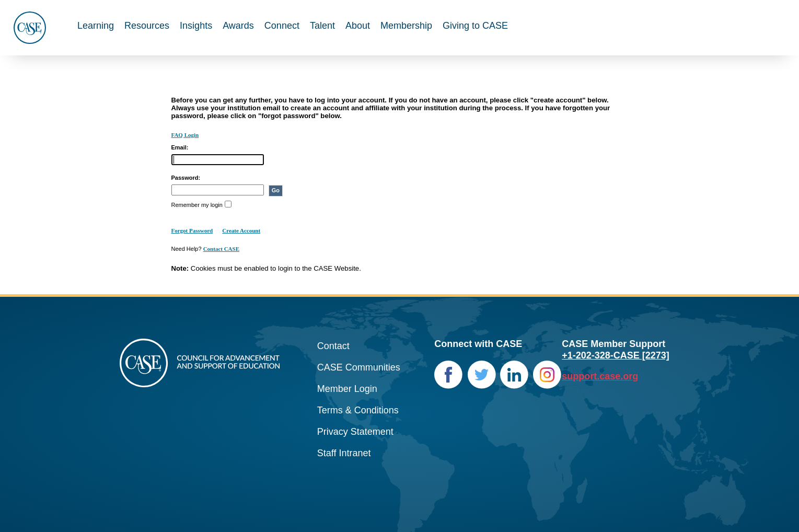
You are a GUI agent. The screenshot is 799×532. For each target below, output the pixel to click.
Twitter (482, 375)
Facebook (449, 375)
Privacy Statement (355, 432)
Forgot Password (192, 230)
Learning (96, 26)
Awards (238, 26)
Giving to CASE (475, 26)
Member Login (347, 389)
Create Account (241, 230)
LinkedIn (514, 375)
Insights (196, 26)
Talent (322, 26)
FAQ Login (185, 135)
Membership (406, 26)
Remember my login (197, 205)
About (358, 26)
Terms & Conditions (358, 410)
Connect (282, 26)
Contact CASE (221, 249)
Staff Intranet (344, 453)
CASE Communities (359, 367)
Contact (333, 346)
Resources (147, 26)
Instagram (547, 375)
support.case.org (600, 376)
